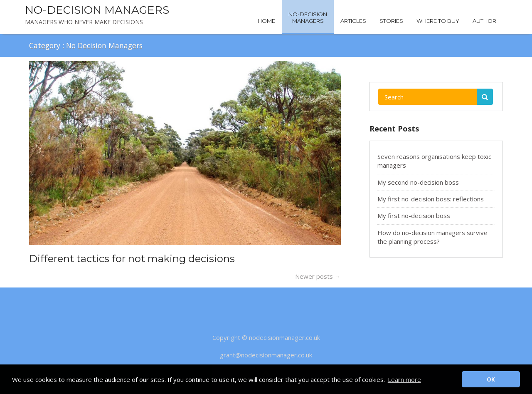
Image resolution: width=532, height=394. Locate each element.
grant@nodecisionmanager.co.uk (266, 355)
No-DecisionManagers (308, 17)
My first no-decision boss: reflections (431, 199)
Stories (391, 21)
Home (266, 21)
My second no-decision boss (418, 182)
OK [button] (491, 379)
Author (484, 21)
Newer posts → (318, 276)
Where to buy (438, 21)
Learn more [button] (404, 379)
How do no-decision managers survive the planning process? (432, 237)
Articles (353, 21)
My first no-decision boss (414, 216)
